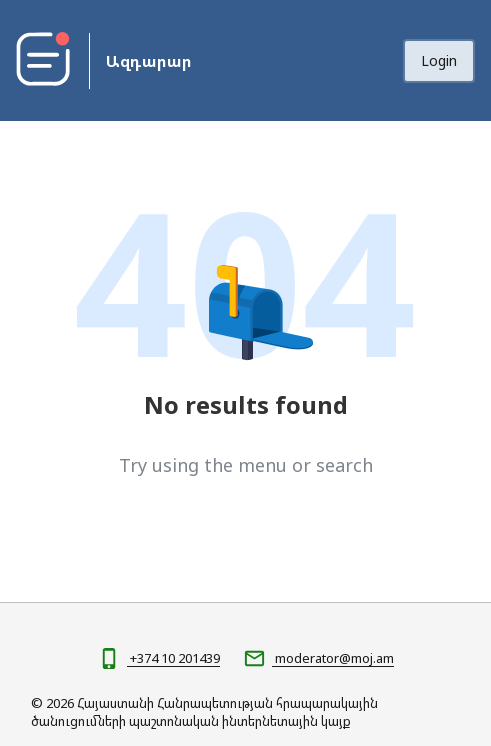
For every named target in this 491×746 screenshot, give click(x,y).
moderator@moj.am (333, 658)
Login (439, 60)
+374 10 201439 (173, 658)
